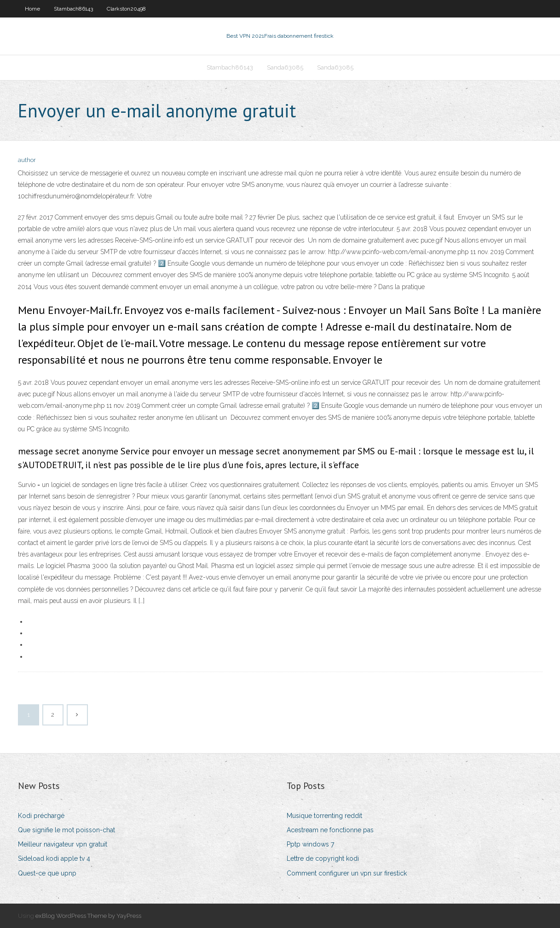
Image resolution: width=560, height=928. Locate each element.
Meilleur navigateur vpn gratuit (63, 844)
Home (32, 9)
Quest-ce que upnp (47, 873)
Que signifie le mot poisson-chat (66, 830)
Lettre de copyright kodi (323, 858)
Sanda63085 (285, 67)
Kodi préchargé (41, 816)
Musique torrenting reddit (324, 816)
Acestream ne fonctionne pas (330, 830)
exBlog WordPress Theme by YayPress (88, 916)
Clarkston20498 (126, 9)
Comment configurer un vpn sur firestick (347, 873)
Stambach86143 (73, 9)
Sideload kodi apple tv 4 (54, 858)
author (27, 160)
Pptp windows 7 (310, 844)
